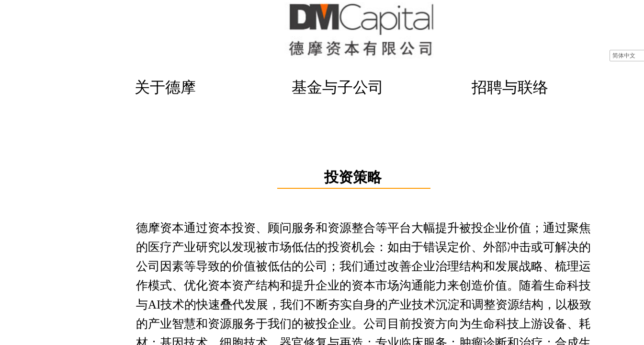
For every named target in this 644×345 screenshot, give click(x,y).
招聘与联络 (510, 87)
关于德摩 (165, 87)
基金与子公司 (338, 87)
